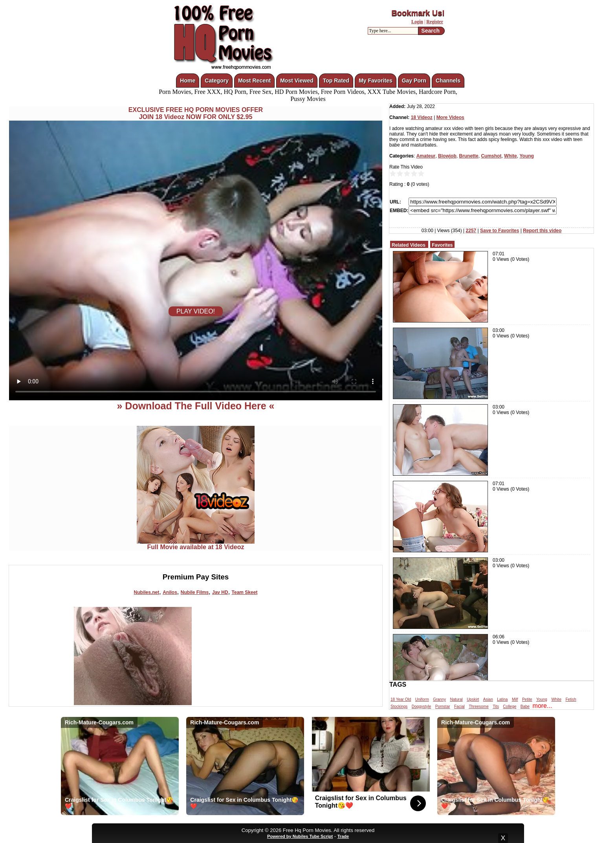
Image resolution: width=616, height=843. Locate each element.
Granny (439, 699)
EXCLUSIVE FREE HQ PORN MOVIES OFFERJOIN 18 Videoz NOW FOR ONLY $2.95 (196, 113)
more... (543, 706)
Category (217, 81)
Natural (456, 699)
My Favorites (376, 81)
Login (417, 22)
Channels (448, 81)
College (510, 706)
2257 (471, 231)
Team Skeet (245, 592)
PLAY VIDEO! (196, 311)
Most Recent (254, 81)
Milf (515, 699)
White (511, 156)
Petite (527, 699)
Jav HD (220, 592)
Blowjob (447, 156)
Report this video (542, 231)
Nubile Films (195, 592)
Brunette (468, 156)
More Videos (450, 117)
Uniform (422, 699)
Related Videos (409, 245)
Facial (459, 706)
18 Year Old (401, 699)
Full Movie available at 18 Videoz (196, 544)
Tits (496, 706)
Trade (343, 836)
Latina (502, 699)
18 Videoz (422, 117)
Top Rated (336, 81)
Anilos (170, 592)
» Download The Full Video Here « (195, 406)
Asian (488, 699)
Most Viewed (297, 81)
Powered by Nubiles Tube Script (300, 836)
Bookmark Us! (418, 13)
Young (526, 156)
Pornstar (443, 706)
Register (435, 22)
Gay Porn (414, 81)
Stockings (399, 706)
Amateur (426, 156)
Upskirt (473, 699)
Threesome (479, 706)
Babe (525, 706)
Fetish (571, 699)
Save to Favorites (500, 231)
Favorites (442, 245)
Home (188, 81)
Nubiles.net (147, 592)
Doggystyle (421, 706)
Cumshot (491, 156)
